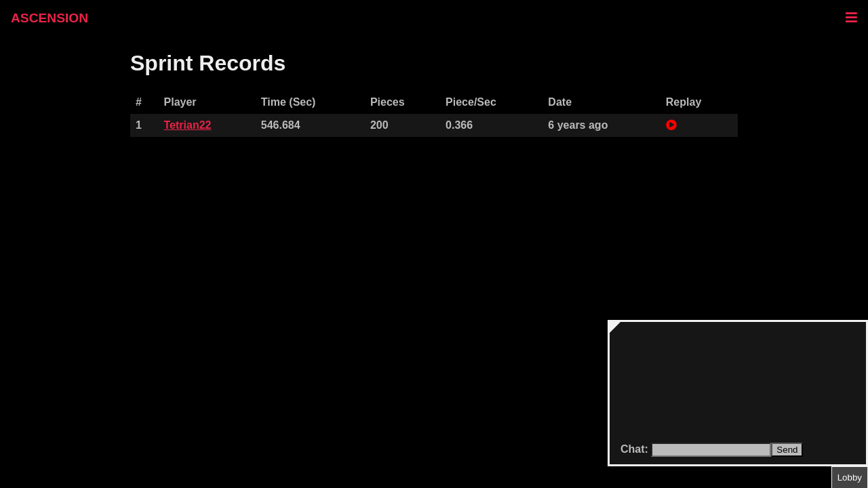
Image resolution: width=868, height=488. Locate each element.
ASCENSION (50, 18)
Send (787, 450)
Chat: (636, 449)
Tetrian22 (188, 125)
